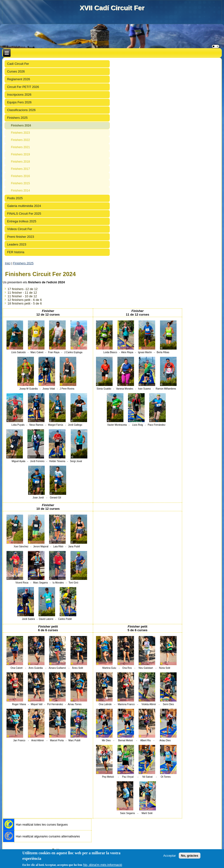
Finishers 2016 (20, 176)
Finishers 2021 (20, 147)
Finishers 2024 (21, 126)
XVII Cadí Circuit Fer (112, 8)
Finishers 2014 (20, 191)
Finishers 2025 (17, 118)
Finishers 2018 (20, 162)
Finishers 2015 (20, 183)
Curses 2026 (16, 71)
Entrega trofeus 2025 (22, 221)
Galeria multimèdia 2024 (24, 206)
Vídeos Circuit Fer (19, 229)
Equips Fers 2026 (19, 102)
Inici (8, 263)
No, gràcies (190, 856)
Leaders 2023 (17, 244)
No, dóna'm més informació (103, 865)
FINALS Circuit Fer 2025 (24, 214)
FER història (16, 252)
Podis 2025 (15, 198)
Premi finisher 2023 (20, 237)
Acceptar (170, 856)
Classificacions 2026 (21, 110)
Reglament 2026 (18, 79)
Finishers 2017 (20, 169)
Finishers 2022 (20, 140)
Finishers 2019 (20, 154)
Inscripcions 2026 (19, 95)
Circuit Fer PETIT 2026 (23, 87)
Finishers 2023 (20, 133)
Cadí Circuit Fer (18, 64)
